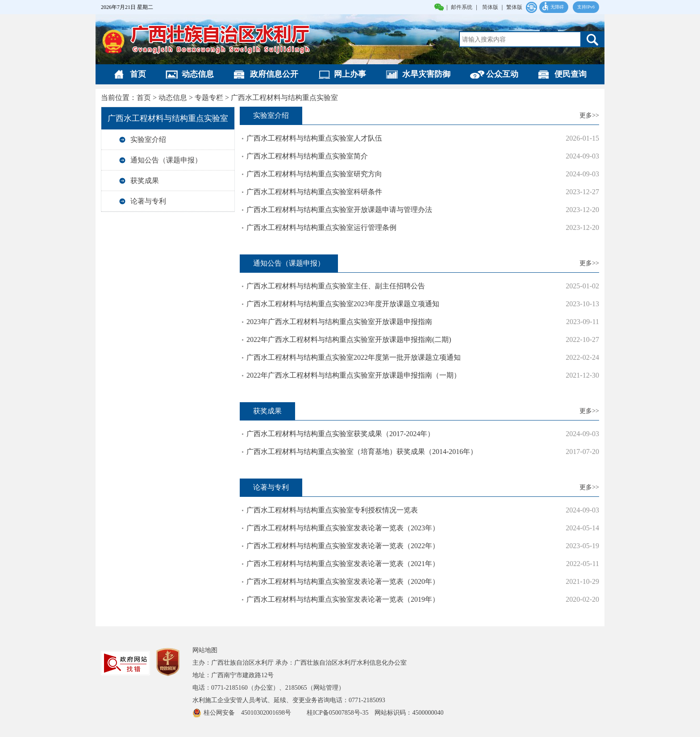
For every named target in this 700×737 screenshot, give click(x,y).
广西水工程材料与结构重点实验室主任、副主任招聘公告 (336, 286)
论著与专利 (148, 201)
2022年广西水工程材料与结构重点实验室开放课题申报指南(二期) (349, 339)
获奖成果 (145, 181)
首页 (138, 74)
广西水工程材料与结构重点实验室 (284, 98)
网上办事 (350, 74)
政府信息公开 (274, 74)
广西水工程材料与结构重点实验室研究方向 (314, 174)
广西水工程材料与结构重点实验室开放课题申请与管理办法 (339, 210)
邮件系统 (462, 7)
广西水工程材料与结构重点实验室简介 (307, 156)
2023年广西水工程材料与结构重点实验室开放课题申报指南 (339, 322)
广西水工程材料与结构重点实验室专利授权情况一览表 (332, 510)
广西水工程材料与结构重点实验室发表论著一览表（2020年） (343, 581)
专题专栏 (209, 98)
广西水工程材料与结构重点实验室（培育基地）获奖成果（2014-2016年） (362, 452)
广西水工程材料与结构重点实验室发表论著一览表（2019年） (343, 599)
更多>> (589, 115)
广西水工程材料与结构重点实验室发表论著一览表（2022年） (343, 546)
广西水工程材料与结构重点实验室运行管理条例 (321, 227)
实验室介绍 (148, 139)
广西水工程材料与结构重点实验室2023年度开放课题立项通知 (343, 304)
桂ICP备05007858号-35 (337, 713)
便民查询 (571, 74)
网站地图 (205, 650)
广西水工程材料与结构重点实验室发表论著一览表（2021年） (343, 564)
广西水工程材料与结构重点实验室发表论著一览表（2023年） (343, 528)
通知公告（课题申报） (166, 160)
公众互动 (502, 74)
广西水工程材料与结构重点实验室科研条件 (314, 192)
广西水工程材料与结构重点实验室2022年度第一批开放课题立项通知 (354, 357)
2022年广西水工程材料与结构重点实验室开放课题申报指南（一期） (354, 375)
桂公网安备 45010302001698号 (251, 713)
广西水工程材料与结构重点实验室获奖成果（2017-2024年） (340, 434)
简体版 (490, 7)
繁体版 (514, 7)
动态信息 (198, 74)
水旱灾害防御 (426, 74)
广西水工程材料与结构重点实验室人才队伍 (314, 138)
